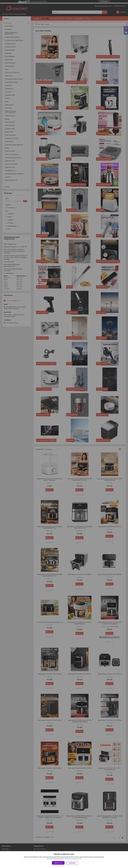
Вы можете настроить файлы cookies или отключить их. (63, 859)
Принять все (58, 863)
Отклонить (72, 863)
